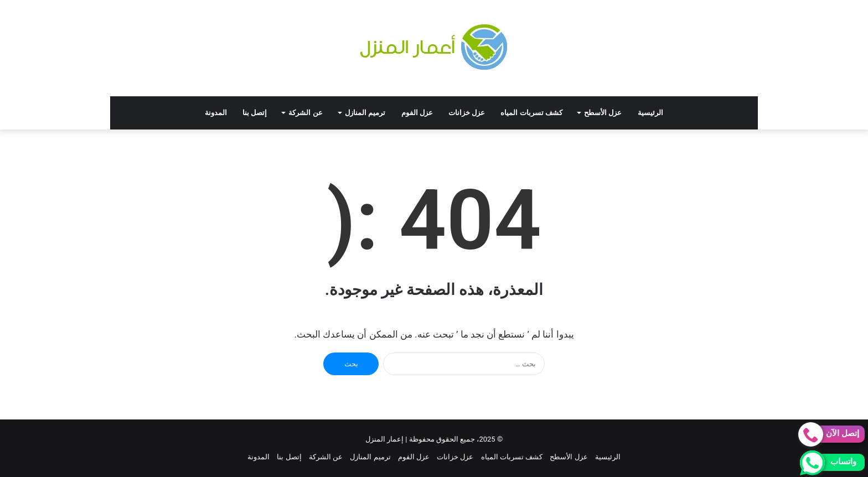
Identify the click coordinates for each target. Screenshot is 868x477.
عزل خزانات (467, 113)
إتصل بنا (255, 113)
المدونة (216, 113)
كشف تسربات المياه (531, 113)
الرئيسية (650, 113)
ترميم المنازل (365, 113)
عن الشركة (305, 113)
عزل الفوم (417, 113)
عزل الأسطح (603, 113)
